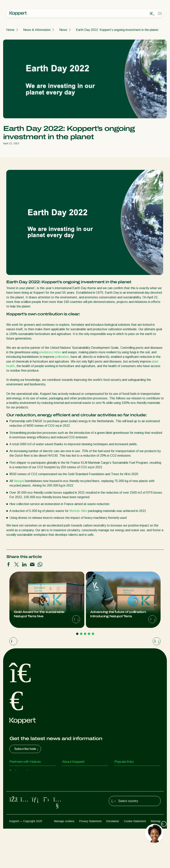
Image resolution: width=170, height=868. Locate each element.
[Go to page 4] (89, 634)
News (63, 30)
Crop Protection (20, 811)
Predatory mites (21, 771)
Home (10, 30)
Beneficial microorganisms (27, 803)
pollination (62, 357)
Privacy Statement (90, 860)
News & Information (37, 30)
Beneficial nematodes (24, 795)
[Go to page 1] (77, 634)
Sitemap (156, 860)
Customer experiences (130, 771)
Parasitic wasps (20, 787)
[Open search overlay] (152, 14)
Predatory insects (22, 779)
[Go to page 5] (93, 634)
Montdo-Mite (78, 511)
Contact (68, 795)
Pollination (16, 818)
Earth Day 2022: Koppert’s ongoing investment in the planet (117, 30)
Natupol (19, 481)
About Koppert (72, 771)
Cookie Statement (135, 860)
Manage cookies (64, 860)
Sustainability (71, 787)
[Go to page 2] (81, 634)
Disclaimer (113, 860)
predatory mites (50, 352)
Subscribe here (27, 749)
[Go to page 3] (85, 634)
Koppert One (123, 779)
